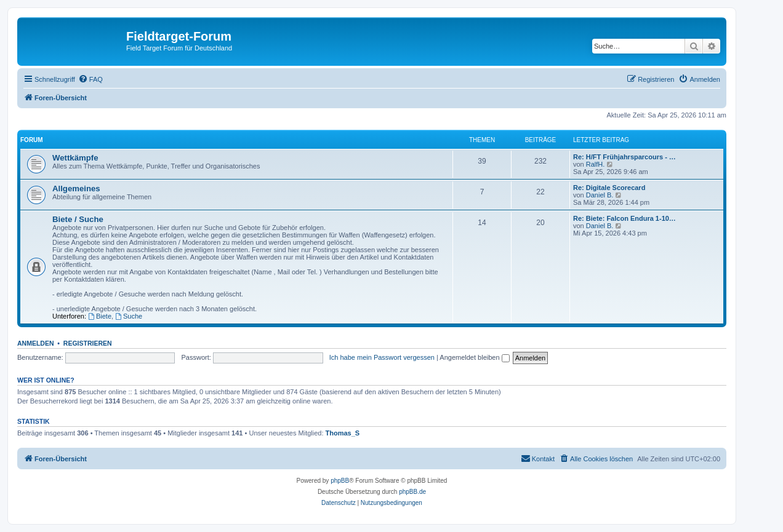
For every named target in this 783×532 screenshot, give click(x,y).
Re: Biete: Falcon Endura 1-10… (624, 218)
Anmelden (36, 343)
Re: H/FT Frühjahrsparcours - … (624, 157)
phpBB (340, 481)
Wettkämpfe (75, 158)
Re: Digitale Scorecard (609, 188)
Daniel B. (600, 195)
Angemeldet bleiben (474, 357)
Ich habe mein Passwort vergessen (382, 357)
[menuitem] (90, 79)
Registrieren (88, 343)
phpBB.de (412, 492)
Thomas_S (343, 433)
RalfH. (596, 164)
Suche (129, 316)
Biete (100, 316)
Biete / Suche (78, 219)
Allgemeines (76, 189)
